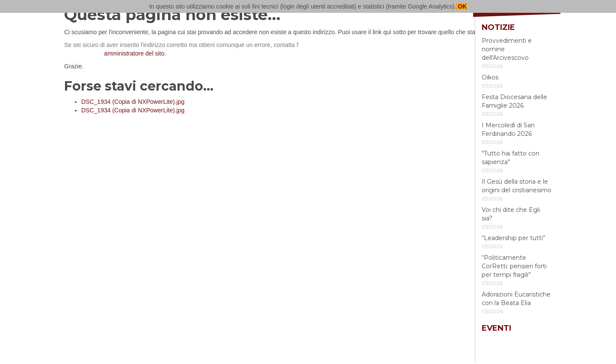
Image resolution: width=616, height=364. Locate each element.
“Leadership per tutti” (514, 238)
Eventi (496, 328)
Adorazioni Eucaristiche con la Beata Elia (516, 299)
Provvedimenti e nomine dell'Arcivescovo (507, 49)
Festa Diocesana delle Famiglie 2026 (514, 101)
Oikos (490, 77)
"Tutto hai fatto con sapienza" (511, 158)
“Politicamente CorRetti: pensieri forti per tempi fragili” (514, 266)
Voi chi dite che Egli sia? (511, 214)
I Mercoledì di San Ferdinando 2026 (508, 129)
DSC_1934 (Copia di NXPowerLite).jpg (133, 102)
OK (461, 6)
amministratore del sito (134, 53)
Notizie (498, 27)
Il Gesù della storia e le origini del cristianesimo (517, 186)
